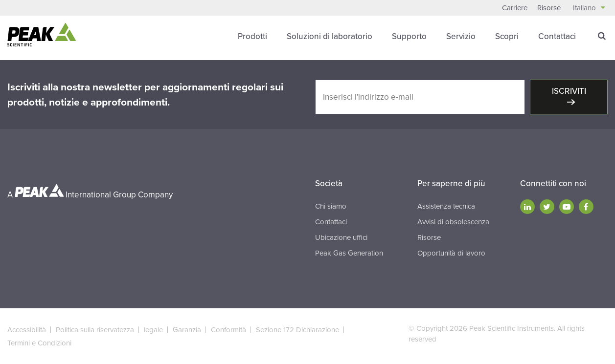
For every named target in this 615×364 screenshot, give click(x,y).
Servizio (461, 36)
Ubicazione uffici (341, 237)
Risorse (549, 8)
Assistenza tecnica (446, 206)
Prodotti (252, 36)
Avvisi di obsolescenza (453, 222)
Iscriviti (569, 91)
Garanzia (187, 330)
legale (153, 330)
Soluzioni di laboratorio (330, 36)
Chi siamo (331, 206)
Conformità (228, 330)
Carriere (515, 8)
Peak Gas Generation (349, 253)
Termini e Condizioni (39, 343)
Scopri (507, 36)
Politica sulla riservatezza (95, 330)
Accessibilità (27, 330)
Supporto (409, 36)
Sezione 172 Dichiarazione (297, 330)
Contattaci (557, 36)
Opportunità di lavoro (451, 253)
